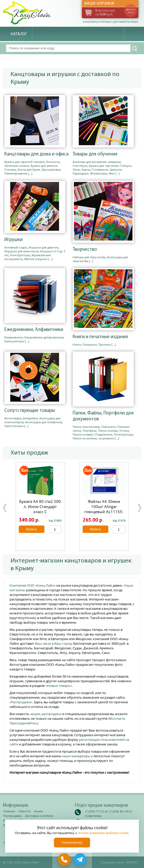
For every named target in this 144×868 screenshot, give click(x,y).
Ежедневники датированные (44, 337)
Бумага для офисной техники (25, 162)
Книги (77, 344)
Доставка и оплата (39, 816)
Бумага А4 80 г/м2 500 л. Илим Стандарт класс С (40, 506)
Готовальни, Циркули (107, 169)
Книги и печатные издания (100, 337)
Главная (9, 811)
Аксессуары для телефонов (44, 422)
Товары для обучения (95, 154)
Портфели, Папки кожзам (100, 431)
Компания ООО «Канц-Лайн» (33, 585)
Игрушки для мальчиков (21, 251)
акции (35, 714)
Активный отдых (16, 247)
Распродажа (12, 816)
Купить (32, 529)
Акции (39, 811)
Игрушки (13, 240)
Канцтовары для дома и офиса (36, 154)
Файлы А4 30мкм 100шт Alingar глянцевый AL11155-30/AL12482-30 (104, 509)
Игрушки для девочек (44, 247)
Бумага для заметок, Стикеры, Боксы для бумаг (31, 168)
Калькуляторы (14, 341)
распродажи (51, 714)
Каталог (19, 34)
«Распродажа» (21, 702)
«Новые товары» (59, 686)
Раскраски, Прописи (97, 344)
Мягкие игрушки (36, 259)
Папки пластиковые (86, 427)
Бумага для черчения (104, 166)
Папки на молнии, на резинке (93, 438)
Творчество (85, 250)
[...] (30, 173)
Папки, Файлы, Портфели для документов (103, 416)
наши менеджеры (76, 756)
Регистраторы (124, 434)
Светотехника (14, 426)
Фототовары (13, 418)
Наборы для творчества (89, 257)
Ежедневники (14, 337)
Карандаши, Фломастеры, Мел (94, 173)
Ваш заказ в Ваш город (53, 643)
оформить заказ (131, 11)
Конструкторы (20, 255)
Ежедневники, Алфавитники (34, 330)
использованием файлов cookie (103, 833)
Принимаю (72, 843)
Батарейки (30, 418)
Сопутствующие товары (30, 411)
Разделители (104, 434)
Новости (25, 811)
